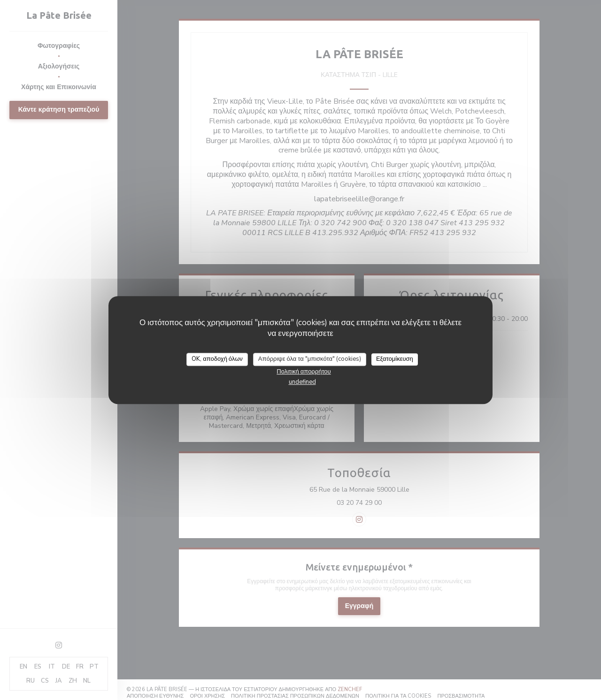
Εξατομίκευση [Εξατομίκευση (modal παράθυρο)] (395, 359)
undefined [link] (302, 382)
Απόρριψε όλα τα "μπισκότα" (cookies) (310, 359)
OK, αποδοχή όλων (217, 359)
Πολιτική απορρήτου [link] (304, 372)
